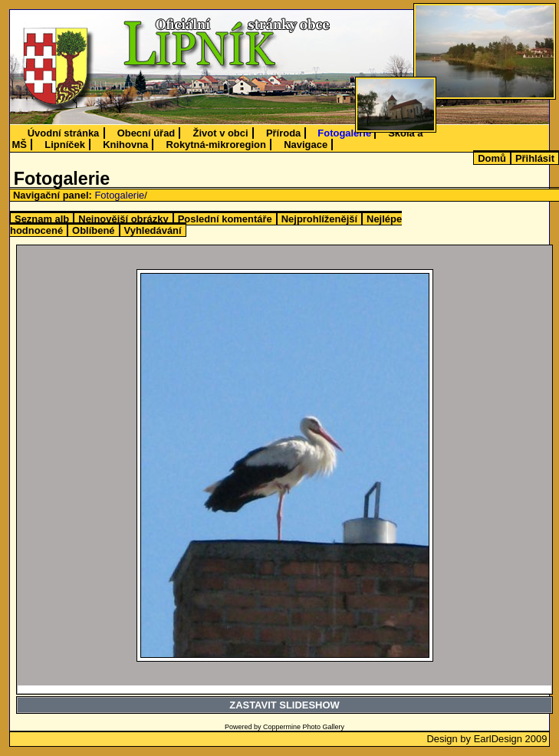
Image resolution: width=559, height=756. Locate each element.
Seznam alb (42, 219)
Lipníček (65, 145)
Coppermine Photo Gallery (304, 727)
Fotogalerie (344, 133)
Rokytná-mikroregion (216, 145)
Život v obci (221, 133)
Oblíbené (93, 230)
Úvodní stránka (64, 133)
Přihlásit (535, 158)
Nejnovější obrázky (123, 219)
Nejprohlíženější (319, 219)
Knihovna (125, 145)
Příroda (283, 133)
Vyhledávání (153, 230)
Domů (492, 158)
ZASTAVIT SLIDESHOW (284, 705)
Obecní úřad (146, 133)
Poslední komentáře (225, 219)
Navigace (306, 145)
